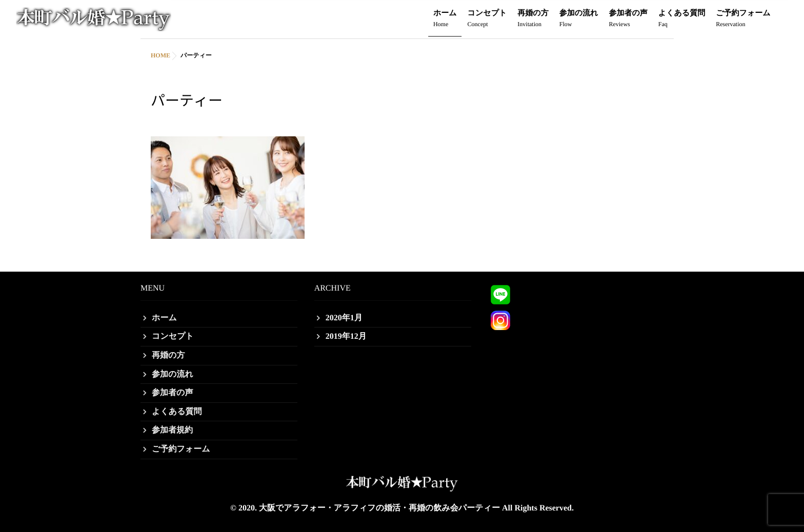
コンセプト (487, 19)
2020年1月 (344, 318)
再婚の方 (533, 19)
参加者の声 (628, 19)
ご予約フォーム (743, 19)
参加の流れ (579, 19)
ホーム (445, 19)
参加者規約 (172, 430)
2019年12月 (346, 336)
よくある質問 (682, 19)
